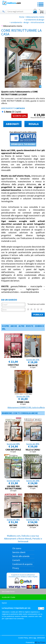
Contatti (16, 560)
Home (22, 17)
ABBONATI (13, 124)
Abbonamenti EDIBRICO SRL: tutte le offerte (26, 407)
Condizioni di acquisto (22, 564)
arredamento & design (35, 20)
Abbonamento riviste (35, 17)
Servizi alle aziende (21, 556)
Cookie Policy (23, 638)
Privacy (16, 568)
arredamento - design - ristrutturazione (28, 22)
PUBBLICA (38, 315)
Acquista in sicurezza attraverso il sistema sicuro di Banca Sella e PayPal (23, 585)
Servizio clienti (19, 552)
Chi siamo (17, 548)
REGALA (34, 124)
